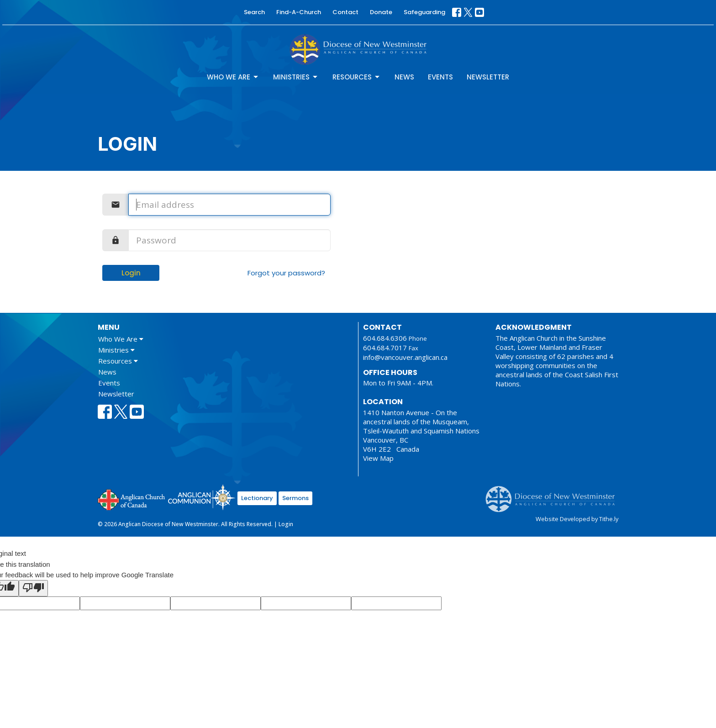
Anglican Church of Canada (132, 499)
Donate (381, 12)
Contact (345, 12)
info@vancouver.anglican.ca (405, 357)
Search (254, 12)
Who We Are (233, 77)
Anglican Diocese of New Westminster (554, 495)
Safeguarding (424, 12)
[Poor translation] (33, 588)
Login (131, 273)
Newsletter (488, 77)
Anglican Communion (202, 497)
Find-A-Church (299, 12)
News (404, 77)
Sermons (295, 498)
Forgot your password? (286, 273)
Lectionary (257, 498)
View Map (378, 458)
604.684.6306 (385, 338)
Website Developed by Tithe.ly (577, 519)
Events (440, 77)
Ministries (296, 77)
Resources (357, 77)
